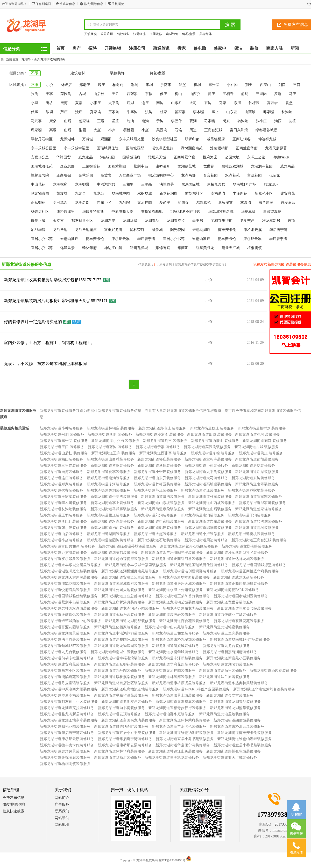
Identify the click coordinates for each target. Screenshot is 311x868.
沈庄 (79, 112)
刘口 (282, 85)
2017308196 (284, 824)
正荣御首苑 (91, 166)
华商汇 (183, 248)
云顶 (291, 221)
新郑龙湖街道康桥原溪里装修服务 (179, 683)
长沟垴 (287, 112)
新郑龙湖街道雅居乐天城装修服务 (179, 584)
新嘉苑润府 (168, 194)
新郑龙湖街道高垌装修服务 (257, 528)
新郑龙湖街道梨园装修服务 (109, 534)
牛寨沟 (132, 112)
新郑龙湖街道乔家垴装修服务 (251, 490)
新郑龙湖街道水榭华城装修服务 (174, 652)
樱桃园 (129, 130)
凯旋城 (62, 194)
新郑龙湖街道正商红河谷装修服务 (179, 559)
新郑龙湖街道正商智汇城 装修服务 (259, 540)
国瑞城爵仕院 (108, 148)
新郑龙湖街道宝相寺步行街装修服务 (177, 708)
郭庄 (211, 94)
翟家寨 (180, 112)
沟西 (278, 121)
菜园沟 (66, 94)
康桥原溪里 (66, 212)
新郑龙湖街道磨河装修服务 (61, 472)
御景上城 (38, 221)
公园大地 (232, 157)
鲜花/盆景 (189, 34)
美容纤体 (206, 34)
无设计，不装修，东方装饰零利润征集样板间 (45, 364)
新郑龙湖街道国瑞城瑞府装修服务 (121, 584)
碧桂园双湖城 (232, 166)
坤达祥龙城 (267, 139)
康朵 (53, 121)
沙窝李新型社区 (165, 139)
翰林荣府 (137, 230)
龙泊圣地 (60, 230)
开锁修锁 (90, 34)
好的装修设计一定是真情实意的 (33, 322)
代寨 (34, 112)
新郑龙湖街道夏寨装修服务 (109, 472)
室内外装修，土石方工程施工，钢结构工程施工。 (50, 343)
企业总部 (67, 166)
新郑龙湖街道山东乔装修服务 (157, 478)
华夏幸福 (248, 212)
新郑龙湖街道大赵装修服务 (155, 534)
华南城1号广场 (245, 184)
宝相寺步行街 (222, 221)
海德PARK (281, 157)
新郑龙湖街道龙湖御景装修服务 (65, 633)
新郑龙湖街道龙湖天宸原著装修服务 (69, 577)
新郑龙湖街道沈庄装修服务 (203, 490)
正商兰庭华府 (247, 148)
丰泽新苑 (240, 194)
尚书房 (198, 221)
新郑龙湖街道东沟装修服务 (253, 478)
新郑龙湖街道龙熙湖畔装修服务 (247, 546)
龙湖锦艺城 (187, 166)
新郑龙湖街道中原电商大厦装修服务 (69, 689)
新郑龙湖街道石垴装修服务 (159, 540)
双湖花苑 (232, 175)
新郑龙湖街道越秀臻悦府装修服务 (121, 559)
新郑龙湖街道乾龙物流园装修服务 (121, 646)
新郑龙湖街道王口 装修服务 (62, 447)
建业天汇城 (231, 248)
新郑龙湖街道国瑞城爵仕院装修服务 (199, 565)
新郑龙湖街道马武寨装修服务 (114, 509)
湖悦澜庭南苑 (192, 148)
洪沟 (149, 112)
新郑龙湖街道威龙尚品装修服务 (188, 608)
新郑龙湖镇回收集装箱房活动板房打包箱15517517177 (53, 280)
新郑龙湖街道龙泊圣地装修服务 (224, 714)
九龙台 (80, 194)
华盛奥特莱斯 (93, 212)
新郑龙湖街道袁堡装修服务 (257, 484)
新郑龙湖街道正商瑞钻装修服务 (65, 615)
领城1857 (271, 184)
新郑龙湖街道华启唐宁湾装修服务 (67, 733)
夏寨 (79, 103)
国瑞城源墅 (135, 148)
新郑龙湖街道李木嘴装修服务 (63, 503)
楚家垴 (84, 121)
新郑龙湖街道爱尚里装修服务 (223, 671)
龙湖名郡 (82, 203)
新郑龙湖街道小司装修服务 (206, 466)
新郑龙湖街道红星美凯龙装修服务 (172, 758)
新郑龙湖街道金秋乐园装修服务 (119, 615)
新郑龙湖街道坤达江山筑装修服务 (175, 751)
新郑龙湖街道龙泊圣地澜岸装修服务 (69, 720)
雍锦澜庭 (163, 248)
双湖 (193, 121)
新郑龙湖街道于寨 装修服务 (158, 447)
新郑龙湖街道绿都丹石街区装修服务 (189, 546)
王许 (116, 94)
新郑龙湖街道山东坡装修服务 (161, 503)
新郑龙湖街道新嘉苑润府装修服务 (230, 652)
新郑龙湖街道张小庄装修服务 (63, 528)
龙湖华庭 (130, 221)
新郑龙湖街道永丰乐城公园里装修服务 (70, 565)
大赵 (97, 130)
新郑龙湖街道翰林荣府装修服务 (185, 720)
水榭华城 (145, 194)
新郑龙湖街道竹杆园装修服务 (157, 484)
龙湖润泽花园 (262, 166)
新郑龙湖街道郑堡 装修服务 (209, 435)
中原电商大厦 (122, 212)
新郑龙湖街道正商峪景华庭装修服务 (239, 584)
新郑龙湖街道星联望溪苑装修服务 (121, 695)
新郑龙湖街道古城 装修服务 (257, 447)
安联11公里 (40, 157)
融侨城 (157, 230)
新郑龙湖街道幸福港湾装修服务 (123, 658)
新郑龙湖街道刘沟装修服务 (155, 515)
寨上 (215, 112)
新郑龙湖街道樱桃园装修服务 (251, 534)
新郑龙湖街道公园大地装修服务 (119, 590)
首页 (60, 48)
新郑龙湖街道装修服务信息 (26, 264)
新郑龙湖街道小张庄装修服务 (157, 472)
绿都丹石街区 (42, 139)
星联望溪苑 (272, 212)
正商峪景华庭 (185, 157)
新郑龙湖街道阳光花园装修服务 (65, 727)
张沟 (34, 94)
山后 (68, 121)
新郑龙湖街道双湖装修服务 (112, 521)
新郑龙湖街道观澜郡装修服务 (114, 553)
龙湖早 (26, 59)
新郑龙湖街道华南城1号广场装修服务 (240, 640)
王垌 (101, 121)
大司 (193, 103)
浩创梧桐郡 (219, 148)
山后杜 (99, 94)
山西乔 (195, 94)
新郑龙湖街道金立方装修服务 (230, 695)
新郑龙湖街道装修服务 (50, 59)
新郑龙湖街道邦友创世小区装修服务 (69, 702)
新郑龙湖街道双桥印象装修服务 (65, 559)
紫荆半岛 (141, 166)
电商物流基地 (152, 212)
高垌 (53, 130)
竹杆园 (254, 103)
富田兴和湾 (239, 130)
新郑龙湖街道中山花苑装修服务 (170, 627)
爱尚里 (165, 203)
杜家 (164, 112)
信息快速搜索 (13, 811)
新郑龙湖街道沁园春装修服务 (273, 671)
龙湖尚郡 (188, 175)
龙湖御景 (82, 184)
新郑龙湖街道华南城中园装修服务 (118, 652)
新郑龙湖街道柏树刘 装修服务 (262, 428)
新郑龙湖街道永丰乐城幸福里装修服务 (136, 565)
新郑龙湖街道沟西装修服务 (112, 528)
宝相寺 (228, 94)
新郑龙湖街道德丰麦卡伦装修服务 (179, 727)
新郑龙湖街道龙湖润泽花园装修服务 (130, 608)
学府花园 (60, 203)
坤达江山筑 (113, 248)
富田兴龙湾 (113, 230)
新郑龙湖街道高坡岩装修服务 (208, 484)
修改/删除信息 (93, 4)
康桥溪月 (163, 166)
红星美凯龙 (205, 248)
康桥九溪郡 (216, 184)
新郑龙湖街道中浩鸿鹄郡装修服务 (121, 633)
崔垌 (197, 85)
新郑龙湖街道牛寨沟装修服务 (114, 497)
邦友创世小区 (82, 221)
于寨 (49, 94)
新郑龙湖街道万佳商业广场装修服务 (228, 615)
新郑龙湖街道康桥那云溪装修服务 (237, 727)
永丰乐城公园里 (44, 148)
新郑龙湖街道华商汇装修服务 (118, 758)
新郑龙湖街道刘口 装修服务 (265, 441)
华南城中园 (121, 194)
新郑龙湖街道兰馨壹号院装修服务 (244, 608)
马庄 (293, 94)
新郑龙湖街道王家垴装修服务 (63, 497)
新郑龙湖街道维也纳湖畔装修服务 (121, 727)
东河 (237, 103)
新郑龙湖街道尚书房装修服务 (121, 708)
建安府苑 (288, 194)
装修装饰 (117, 73)
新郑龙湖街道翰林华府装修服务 (119, 751)
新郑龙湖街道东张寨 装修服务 (64, 441)
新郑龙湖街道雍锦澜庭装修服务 (65, 758)
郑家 (223, 103)
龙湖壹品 (152, 221)
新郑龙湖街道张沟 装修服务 (110, 447)
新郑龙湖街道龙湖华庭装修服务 (181, 702)
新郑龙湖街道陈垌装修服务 (109, 490)
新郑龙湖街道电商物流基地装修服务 (130, 689)
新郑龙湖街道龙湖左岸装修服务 (127, 702)
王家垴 (114, 112)
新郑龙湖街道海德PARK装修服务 (233, 590)
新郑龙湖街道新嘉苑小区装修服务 (234, 658)
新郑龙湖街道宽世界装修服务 (230, 602)
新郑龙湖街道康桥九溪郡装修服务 (179, 640)
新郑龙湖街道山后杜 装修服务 (64, 453)
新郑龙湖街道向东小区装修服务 (65, 671)
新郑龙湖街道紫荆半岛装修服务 (65, 602)
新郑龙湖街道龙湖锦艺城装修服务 (175, 602)
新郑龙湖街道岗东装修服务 (210, 521)
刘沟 (130, 121)
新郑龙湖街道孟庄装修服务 (109, 515)
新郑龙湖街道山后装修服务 (210, 509)
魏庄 (101, 85)
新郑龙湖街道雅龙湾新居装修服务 (67, 714)
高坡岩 (272, 103)
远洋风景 (67, 248)
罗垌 (278, 94)
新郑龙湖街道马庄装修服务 (159, 466)
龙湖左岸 (108, 221)
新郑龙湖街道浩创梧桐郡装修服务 (190, 571)
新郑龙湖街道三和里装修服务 (175, 633)
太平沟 (114, 103)
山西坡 (250, 112)
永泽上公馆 (256, 157)
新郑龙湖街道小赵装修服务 (61, 540)
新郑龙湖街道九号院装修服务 (118, 671)
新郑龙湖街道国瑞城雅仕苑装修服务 (69, 596)
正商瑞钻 (64, 175)
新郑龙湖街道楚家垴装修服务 (259, 509)
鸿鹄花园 (108, 157)
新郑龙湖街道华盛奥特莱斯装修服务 (239, 683)
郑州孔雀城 (139, 248)
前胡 (245, 94)
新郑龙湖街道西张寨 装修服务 (163, 453)
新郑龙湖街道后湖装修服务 (257, 472)
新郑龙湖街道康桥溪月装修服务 (119, 602)
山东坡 (232, 112)
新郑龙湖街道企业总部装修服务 (127, 596)
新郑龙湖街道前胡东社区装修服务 (67, 658)
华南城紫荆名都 (221, 212)
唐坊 (49, 103)
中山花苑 (38, 184)
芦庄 (64, 112)
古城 (82, 94)
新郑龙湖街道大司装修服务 (206, 478)
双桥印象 (192, 139)
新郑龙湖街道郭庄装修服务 (159, 459)
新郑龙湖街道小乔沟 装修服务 (115, 441)
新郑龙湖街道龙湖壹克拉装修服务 (67, 708)
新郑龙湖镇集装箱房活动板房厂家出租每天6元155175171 (56, 301)
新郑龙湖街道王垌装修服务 (61, 515)
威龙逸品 (86, 157)
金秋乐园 (86, 175)
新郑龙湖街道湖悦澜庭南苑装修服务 (130, 571)
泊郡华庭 (38, 230)
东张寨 (214, 85)
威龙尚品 (287, 166)
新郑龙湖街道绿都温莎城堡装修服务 (128, 546)
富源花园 (255, 175)
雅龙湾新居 (271, 221)
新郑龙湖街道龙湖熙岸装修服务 (235, 708)
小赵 (145, 130)
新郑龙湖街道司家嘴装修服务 (161, 521)
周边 (193, 130)
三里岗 (261, 94)
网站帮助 (62, 818)
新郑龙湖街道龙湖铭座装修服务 (224, 627)
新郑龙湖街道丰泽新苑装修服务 (177, 658)
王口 (297, 85)
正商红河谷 (242, 139)
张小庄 (261, 121)
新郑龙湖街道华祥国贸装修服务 (184, 577)
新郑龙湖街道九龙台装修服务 (226, 646)
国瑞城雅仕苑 (42, 166)
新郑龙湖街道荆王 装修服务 (165, 441)
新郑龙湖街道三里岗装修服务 (63, 466)
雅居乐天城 (157, 157)
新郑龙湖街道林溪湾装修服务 (172, 677)
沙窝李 (166, 85)
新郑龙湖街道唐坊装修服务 (253, 466)
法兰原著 (167, 184)
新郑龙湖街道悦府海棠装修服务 (65, 590)
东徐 (149, 94)
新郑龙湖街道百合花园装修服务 (185, 621)
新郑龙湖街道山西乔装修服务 (110, 459)
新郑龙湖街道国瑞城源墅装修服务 (259, 565)
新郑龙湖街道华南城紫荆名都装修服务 (264, 689)
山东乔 (176, 103)
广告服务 (62, 804)
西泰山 (265, 85)
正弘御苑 (38, 203)
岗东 (226, 121)
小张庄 (95, 103)
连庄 (145, 103)
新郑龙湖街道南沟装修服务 (109, 478)
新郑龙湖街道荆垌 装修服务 (62, 435)
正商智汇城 (213, 130)
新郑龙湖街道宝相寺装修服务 (208, 459)
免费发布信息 (13, 798)
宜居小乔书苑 (42, 239)
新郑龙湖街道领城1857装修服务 (65, 646)
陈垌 (49, 112)
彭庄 (293, 121)
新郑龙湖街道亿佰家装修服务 (118, 627)
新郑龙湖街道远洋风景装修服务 (65, 751)
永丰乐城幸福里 (76, 148)
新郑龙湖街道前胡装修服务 (257, 459)
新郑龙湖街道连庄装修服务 (61, 478)
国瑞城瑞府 (131, 157)
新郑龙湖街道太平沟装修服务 (208, 472)
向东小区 (104, 203)
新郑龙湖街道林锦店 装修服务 (111, 428)
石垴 (178, 130)
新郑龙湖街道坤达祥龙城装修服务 (237, 559)
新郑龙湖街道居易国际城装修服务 (121, 640)
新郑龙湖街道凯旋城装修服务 (175, 646)
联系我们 (62, 811)
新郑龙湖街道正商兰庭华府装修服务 (250, 571)
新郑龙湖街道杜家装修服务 (210, 497)
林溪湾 (246, 203)
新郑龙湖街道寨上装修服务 (112, 503)
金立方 (58, 221)
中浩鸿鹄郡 (106, 184)
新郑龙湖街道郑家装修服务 (61, 484)
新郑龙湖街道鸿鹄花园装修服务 (65, 584)
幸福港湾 (218, 194)
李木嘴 (199, 112)
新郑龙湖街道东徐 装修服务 (213, 453)
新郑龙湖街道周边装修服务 (206, 540)
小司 (34, 103)
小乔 (50, 85)
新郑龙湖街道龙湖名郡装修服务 (228, 664)
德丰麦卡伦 (227, 230)
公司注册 (107, 34)
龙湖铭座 (60, 184)
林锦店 (66, 85)
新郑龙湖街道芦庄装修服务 (155, 490)
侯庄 (164, 94)
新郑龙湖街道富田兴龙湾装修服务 (129, 720)
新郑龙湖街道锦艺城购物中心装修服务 (70, 621)
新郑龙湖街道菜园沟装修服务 (207, 447)
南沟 (160, 103)
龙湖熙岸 (247, 221)
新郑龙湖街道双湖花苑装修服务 (239, 621)
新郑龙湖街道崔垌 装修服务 (257, 435)
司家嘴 (210, 121)
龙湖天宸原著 (276, 148)
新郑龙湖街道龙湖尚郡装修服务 (130, 621)
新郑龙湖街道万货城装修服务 (63, 553)
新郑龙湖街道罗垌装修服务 (112, 466)
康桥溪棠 (225, 203)
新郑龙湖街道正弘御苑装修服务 (119, 664)
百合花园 (210, 175)
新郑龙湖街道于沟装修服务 (250, 515)
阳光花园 (178, 230)
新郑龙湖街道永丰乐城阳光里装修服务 (172, 553)
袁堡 (289, 103)
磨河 (64, 103)
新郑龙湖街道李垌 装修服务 (110, 435)
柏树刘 (118, 85)
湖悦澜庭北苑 (162, 148)
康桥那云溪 (253, 230)
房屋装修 (156, 34)
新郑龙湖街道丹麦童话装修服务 (65, 683)
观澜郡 (106, 139)
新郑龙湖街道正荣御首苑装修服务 (183, 596)
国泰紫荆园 (117, 166)
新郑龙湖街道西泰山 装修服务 (215, 441)
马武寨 (36, 121)
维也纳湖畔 (201, 230)
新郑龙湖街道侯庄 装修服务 (261, 453)
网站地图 (62, 825)
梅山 (178, 94)
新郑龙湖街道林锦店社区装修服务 (121, 683)
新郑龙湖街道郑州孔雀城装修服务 (234, 751)
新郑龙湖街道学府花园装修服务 (174, 664)
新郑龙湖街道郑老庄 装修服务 (162, 428)
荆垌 (135, 85)
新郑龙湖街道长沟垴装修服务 (63, 509)
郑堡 (182, 85)
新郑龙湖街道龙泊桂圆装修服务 (170, 671)
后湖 (130, 103)
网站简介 (62, 798)
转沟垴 (243, 121)
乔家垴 (95, 112)
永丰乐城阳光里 (132, 139)
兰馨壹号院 (40, 175)
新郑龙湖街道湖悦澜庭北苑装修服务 (69, 571)
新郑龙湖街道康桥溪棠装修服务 (119, 677)
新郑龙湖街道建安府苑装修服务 (65, 664)
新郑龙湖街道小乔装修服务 (61, 428)
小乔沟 (232, 85)
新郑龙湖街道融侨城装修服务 (237, 720)
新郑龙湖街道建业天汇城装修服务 (230, 758)
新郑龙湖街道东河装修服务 (109, 484)
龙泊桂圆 (145, 203)
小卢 (112, 130)
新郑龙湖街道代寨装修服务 (61, 490)
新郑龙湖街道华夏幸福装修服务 (65, 695)
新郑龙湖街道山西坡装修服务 (212, 503)
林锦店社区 (40, 212)
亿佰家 (275, 175)
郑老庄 (85, 85)
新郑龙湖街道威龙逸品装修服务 (239, 577)
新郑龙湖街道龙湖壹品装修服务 (235, 702)
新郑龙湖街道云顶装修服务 (119, 714)
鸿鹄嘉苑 (203, 203)
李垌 (149, 85)
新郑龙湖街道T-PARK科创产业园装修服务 (196, 689)
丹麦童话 (288, 203)
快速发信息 (67, 4)
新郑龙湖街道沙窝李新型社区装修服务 (237, 553)
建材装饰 (172, 34)
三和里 (128, 184)
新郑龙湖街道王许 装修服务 (114, 453)
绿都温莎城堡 (266, 130)
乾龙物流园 (40, 194)
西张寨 (132, 94)
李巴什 (176, 121)
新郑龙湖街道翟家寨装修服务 (259, 497)
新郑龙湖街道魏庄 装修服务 (212, 428)
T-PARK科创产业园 (185, 212)
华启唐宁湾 (278, 230)
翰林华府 (89, 248)
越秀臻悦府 (216, 139)
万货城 (88, 139)
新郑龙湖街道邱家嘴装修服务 (262, 503)
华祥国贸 (63, 157)
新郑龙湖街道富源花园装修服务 (65, 627)
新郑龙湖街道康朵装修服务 (163, 509)
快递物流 (139, 34)
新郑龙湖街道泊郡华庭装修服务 (170, 714)
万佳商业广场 (130, 175)
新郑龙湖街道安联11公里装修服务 (128, 577)
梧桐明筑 (255, 248)
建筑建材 (78, 73)
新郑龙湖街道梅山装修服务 (61, 459)
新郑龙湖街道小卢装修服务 (203, 534)
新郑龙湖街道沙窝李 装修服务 (160, 435)
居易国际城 (190, 184)
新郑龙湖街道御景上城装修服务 (177, 695)
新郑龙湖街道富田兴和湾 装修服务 (67, 546)
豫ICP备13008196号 (172, 860)
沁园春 (183, 203)
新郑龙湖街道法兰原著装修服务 (65, 640)
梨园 (82, 130)
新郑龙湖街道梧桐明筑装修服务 (65, 764)
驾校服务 (123, 34)
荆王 (249, 85)
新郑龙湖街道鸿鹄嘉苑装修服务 (65, 677)
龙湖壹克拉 (176, 221)
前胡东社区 (194, 194)
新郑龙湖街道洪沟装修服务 (163, 497)
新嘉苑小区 (264, 194)
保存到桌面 (43, 4)
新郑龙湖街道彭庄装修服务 (159, 528)
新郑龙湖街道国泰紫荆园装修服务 (241, 596)
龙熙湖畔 (67, 139)
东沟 (208, 103)
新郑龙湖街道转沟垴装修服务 (259, 521)
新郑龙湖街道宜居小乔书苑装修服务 (127, 733)
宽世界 (209, 166)
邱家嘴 (268, 112)
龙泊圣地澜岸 (86, 230)
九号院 (124, 203)
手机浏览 (118, 4)
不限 (35, 73)
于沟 (160, 121)
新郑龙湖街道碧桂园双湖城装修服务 (69, 608)
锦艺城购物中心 (161, 175)
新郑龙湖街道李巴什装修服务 (63, 521)
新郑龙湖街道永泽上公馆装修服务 (175, 590)
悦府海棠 (210, 157)
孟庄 (116, 121)
